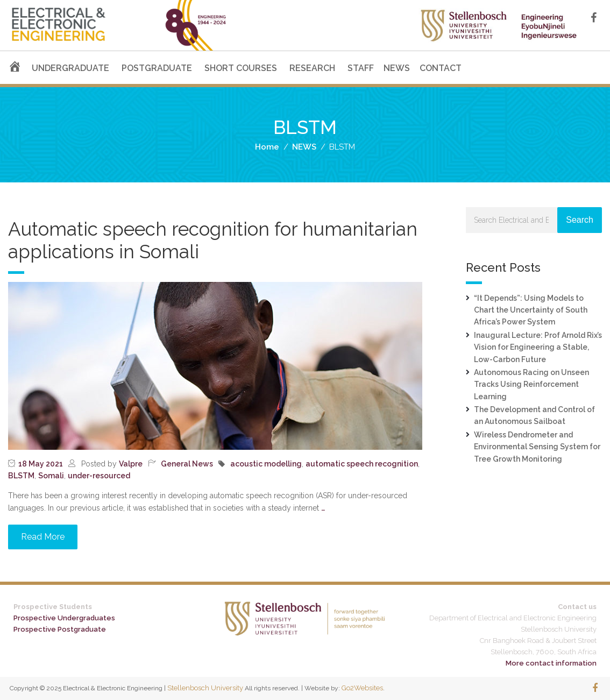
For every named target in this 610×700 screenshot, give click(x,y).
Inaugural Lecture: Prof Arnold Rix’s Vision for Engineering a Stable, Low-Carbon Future (538, 347)
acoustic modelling (266, 464)
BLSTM (21, 476)
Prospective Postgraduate (60, 629)
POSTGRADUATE (157, 68)
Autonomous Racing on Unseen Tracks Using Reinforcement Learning (531, 384)
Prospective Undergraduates (64, 618)
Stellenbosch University (205, 688)
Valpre (131, 464)
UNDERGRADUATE (70, 68)
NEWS (397, 68)
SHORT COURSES (241, 68)
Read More (43, 537)
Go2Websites (362, 688)
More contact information (551, 663)
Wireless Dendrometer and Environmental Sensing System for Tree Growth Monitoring (537, 447)
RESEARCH (312, 68)
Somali (51, 476)
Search (580, 220)
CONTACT (441, 68)
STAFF (361, 68)
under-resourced (99, 476)
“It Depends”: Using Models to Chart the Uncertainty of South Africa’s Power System (531, 310)
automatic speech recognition (362, 464)
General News (187, 464)
